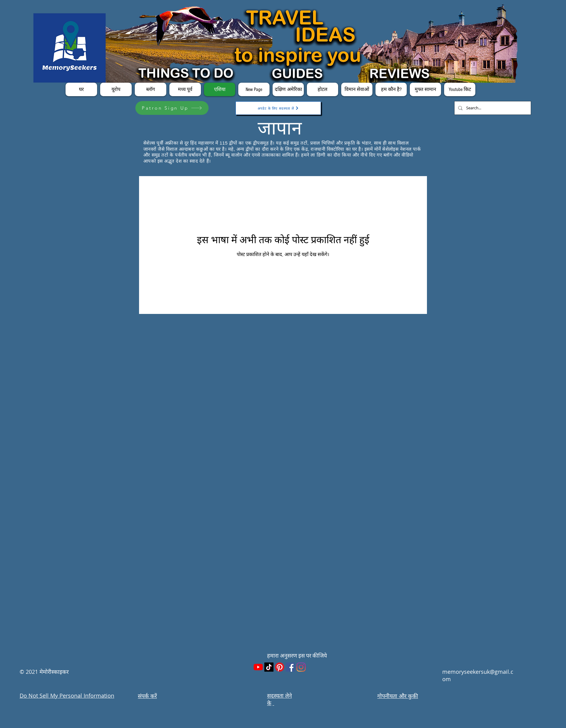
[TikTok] (269, 667)
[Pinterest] (280, 667)
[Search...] (492, 108)
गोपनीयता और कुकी (398, 696)
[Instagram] (301, 667)
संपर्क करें (147, 696)
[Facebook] (290, 667)
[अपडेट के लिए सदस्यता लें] (278, 108)
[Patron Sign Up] (172, 108)
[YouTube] (258, 667)
